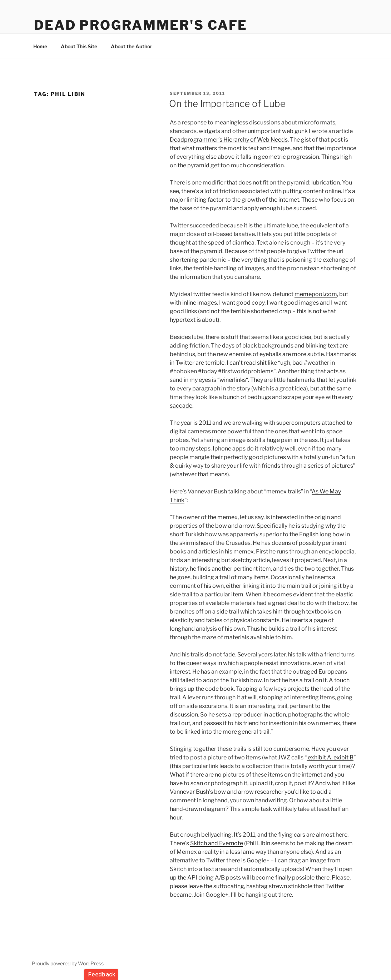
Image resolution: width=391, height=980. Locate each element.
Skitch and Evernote (217, 843)
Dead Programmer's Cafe (141, 25)
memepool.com (316, 294)
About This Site (79, 46)
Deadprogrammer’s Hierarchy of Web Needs (229, 140)
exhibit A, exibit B (330, 757)
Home (40, 46)
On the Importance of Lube (227, 104)
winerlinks (233, 380)
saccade (181, 406)
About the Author (132, 46)
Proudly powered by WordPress (68, 963)
